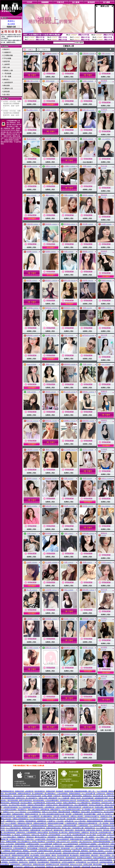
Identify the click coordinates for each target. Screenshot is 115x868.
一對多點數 (7, 73)
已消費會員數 (8, 55)
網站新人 (7, 79)
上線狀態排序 (8, 82)
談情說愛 (7, 91)
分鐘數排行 (7, 52)
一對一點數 (7, 76)
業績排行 (7, 49)
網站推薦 (7, 85)
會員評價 (7, 61)
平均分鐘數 (7, 58)
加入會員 (11, 24)
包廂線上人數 (8, 70)
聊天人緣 (7, 67)
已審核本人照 (8, 88)
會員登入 (11, 21)
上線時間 (7, 64)
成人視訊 (7, 95)
